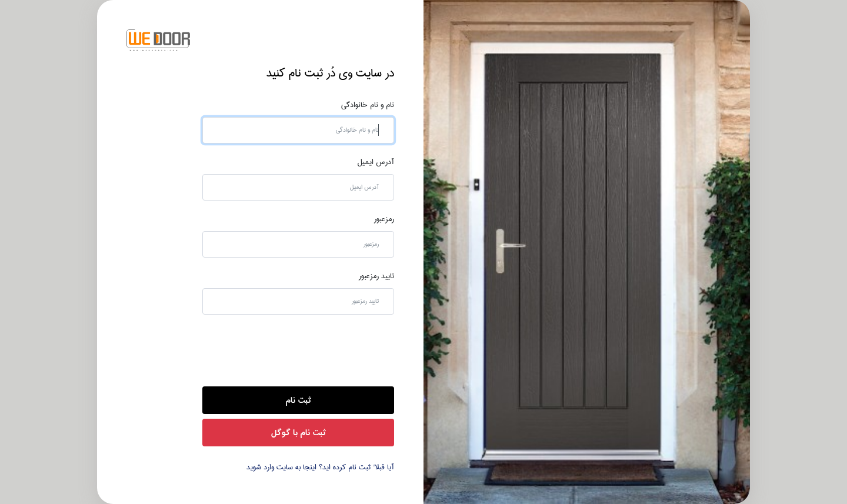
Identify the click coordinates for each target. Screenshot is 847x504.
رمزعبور (384, 219)
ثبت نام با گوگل (299, 433)
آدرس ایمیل (376, 162)
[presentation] (305, 349)
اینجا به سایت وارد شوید (281, 467)
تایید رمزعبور (376, 276)
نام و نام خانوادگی (368, 105)
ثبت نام (298, 400)
